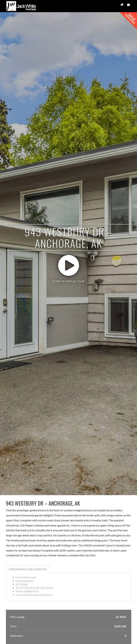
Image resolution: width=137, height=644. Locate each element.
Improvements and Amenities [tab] (28, 569)
